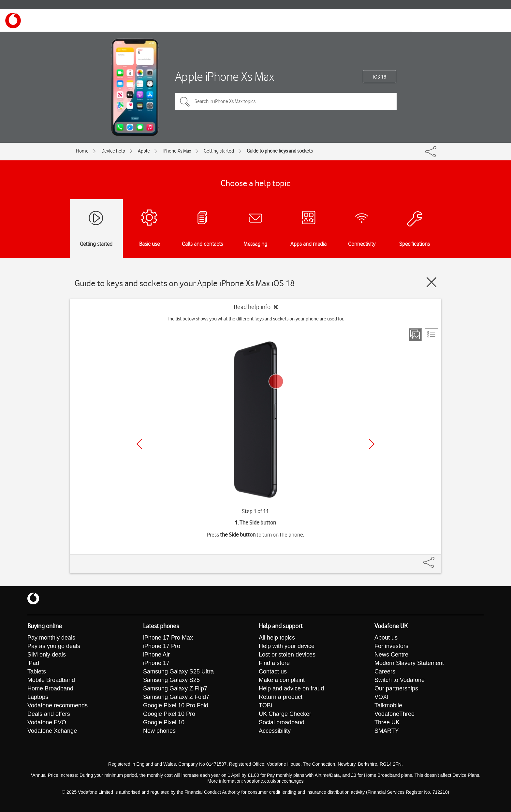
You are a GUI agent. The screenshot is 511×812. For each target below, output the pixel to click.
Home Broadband (50, 688)
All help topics (277, 638)
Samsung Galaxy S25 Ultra (178, 672)
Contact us (273, 672)
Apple (144, 151)
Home (82, 151)
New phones (159, 731)
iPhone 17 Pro (162, 646)
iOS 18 (380, 77)
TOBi (265, 705)
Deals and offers (49, 714)
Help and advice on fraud (291, 688)
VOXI (381, 697)
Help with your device (287, 646)
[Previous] (139, 444)
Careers (385, 672)
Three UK (387, 722)
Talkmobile (388, 705)
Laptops (38, 697)
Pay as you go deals (54, 646)
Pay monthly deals (51, 638)
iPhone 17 (156, 663)
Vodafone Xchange (52, 731)
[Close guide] (431, 282)
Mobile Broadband (51, 680)
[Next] (372, 444)
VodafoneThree (394, 714)
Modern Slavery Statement (409, 663)
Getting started (219, 151)
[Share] (437, 559)
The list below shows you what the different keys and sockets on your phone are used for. (255, 319)
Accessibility (275, 731)
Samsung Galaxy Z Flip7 (175, 688)
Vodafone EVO (47, 722)
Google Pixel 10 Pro (169, 714)
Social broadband (282, 722)
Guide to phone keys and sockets (280, 151)
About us (386, 638)
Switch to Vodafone (400, 680)
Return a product (281, 697)
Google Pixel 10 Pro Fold (176, 705)
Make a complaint (282, 680)
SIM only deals (47, 655)
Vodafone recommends (58, 705)
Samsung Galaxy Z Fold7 (176, 697)
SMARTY (387, 731)
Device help (113, 151)
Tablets (37, 672)
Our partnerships (396, 688)
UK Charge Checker (285, 714)
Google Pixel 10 (164, 722)
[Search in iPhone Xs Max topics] (286, 101)
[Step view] (415, 335)
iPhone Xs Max (177, 151)
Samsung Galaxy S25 (171, 680)
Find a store (274, 663)
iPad (33, 663)
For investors (391, 646)
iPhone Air (156, 655)
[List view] (431, 335)
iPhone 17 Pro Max (168, 638)
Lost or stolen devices (287, 655)
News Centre (391, 655)
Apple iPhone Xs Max (225, 76)
